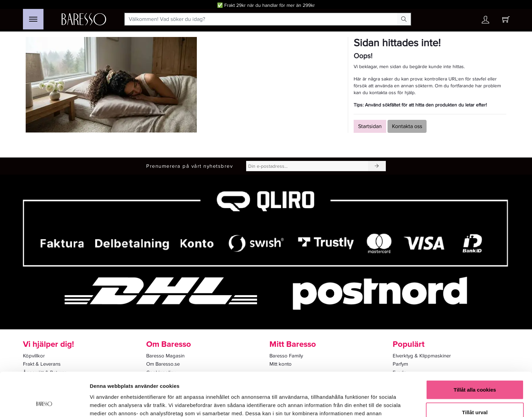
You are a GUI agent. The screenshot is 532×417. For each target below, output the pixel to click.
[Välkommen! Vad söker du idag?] (261, 19)
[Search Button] (404, 19)
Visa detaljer (372, 403)
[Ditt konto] (485, 21)
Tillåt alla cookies (475, 350)
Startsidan (370, 126)
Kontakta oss (407, 126)
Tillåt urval (475, 372)
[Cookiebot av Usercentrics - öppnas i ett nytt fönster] (44, 404)
